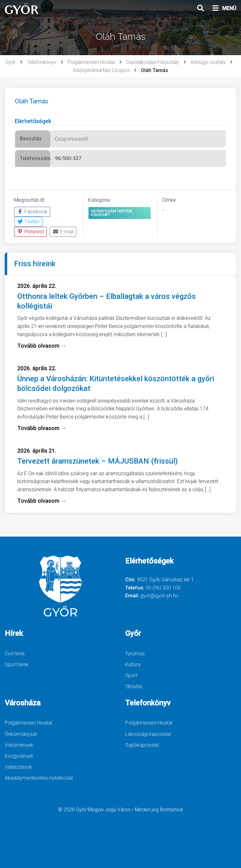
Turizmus (135, 654)
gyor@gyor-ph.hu (159, 596)
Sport (131, 676)
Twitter (28, 222)
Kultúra (133, 665)
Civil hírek (15, 654)
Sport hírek (17, 665)
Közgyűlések (19, 756)
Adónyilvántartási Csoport (101, 70)
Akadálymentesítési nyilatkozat (39, 778)
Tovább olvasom (42, 346)
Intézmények (19, 745)
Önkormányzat (21, 734)
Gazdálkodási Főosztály (153, 62)
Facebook (32, 212)
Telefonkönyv (42, 62)
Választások (18, 767)
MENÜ (224, 8)
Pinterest (30, 232)
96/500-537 (68, 158)
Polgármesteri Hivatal (91, 62)
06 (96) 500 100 (163, 588)
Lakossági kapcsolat (148, 734)
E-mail (63, 232)
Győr (11, 62)
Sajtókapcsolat (142, 745)
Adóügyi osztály (208, 62)
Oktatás (134, 686)
